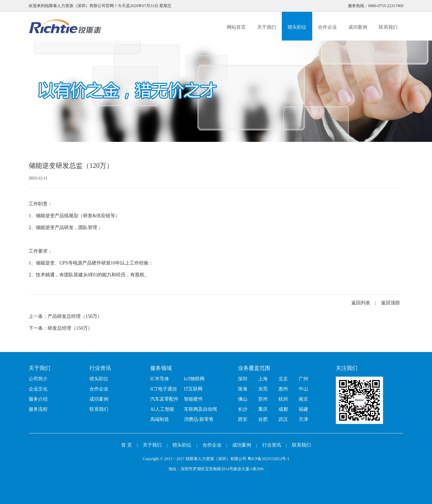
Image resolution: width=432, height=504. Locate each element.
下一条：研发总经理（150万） (61, 328)
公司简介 (38, 379)
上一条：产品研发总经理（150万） (65, 316)
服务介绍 (38, 399)
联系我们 (388, 27)
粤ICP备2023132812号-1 (268, 459)
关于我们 (267, 27)
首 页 (127, 445)
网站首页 (236, 27)
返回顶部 (390, 303)
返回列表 (361, 303)
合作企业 (327, 27)
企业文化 (38, 389)
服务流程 (38, 409)
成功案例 (358, 27)
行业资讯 (100, 368)
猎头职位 (297, 27)
